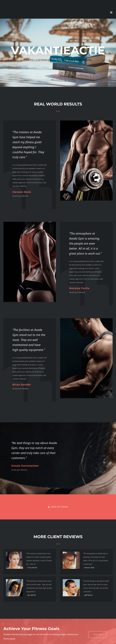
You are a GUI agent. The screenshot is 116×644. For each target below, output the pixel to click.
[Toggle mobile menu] (111, 12)
